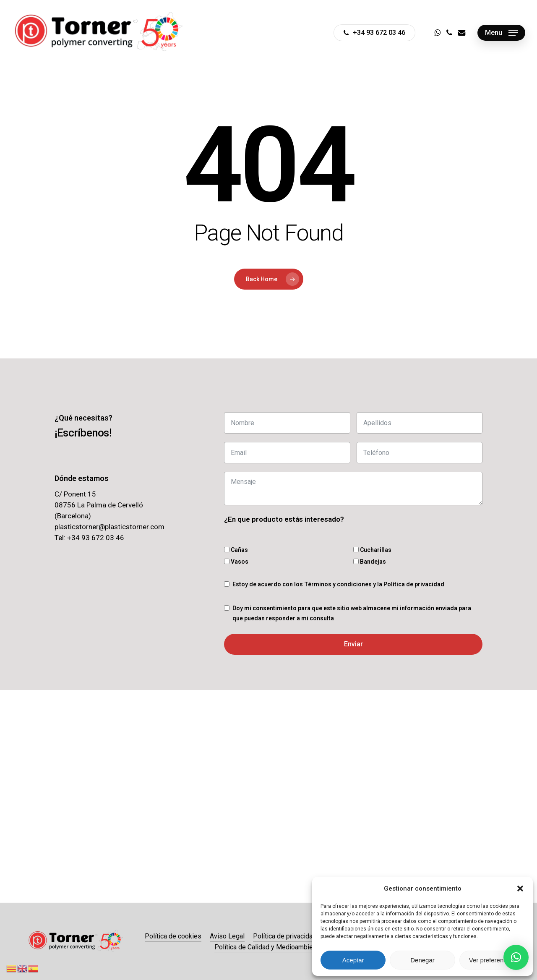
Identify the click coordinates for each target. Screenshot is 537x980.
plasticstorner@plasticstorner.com (109, 527)
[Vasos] (227, 561)
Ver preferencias (492, 960)
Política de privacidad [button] (285, 936)
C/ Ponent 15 (75, 494)
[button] (520, 889)
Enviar (353, 644)
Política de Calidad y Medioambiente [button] (268, 947)
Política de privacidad (414, 584)
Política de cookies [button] (173, 936)
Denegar (422, 960)
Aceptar (353, 960)
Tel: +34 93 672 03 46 (89, 538)
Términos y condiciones (338, 584)
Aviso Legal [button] (227, 936)
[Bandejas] (356, 561)
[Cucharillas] (356, 550)
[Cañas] (227, 550)
